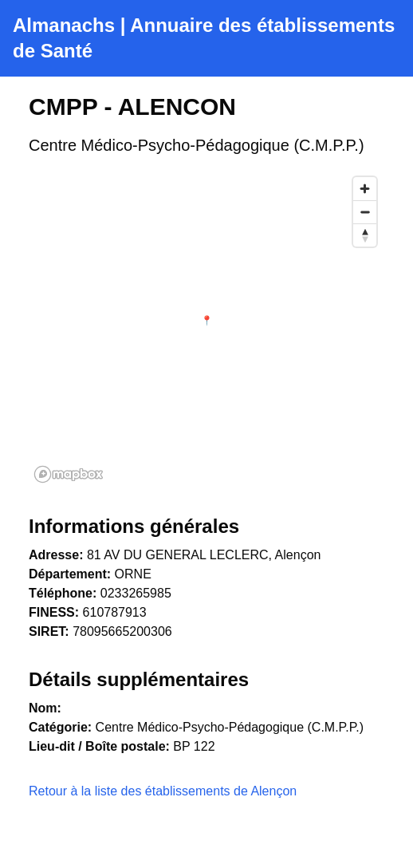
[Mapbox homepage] (69, 474)
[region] (206, 329)
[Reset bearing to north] (365, 235)
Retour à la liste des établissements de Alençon (163, 791)
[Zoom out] (365, 212)
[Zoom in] (365, 189)
